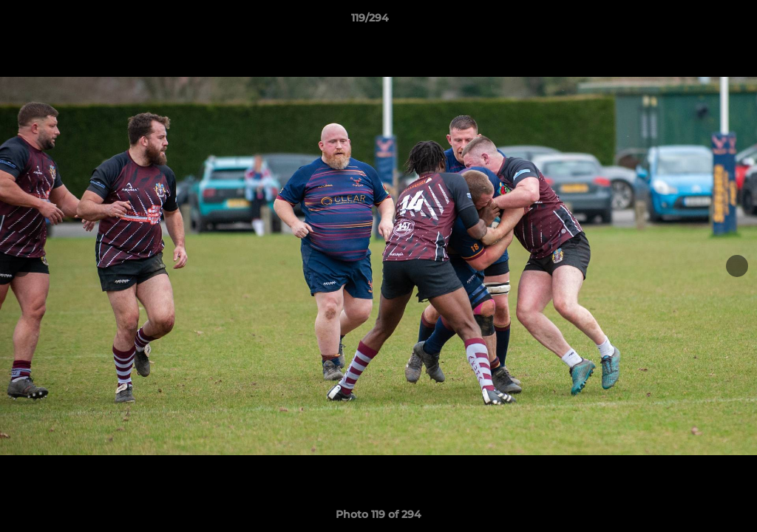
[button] (695, 21)
